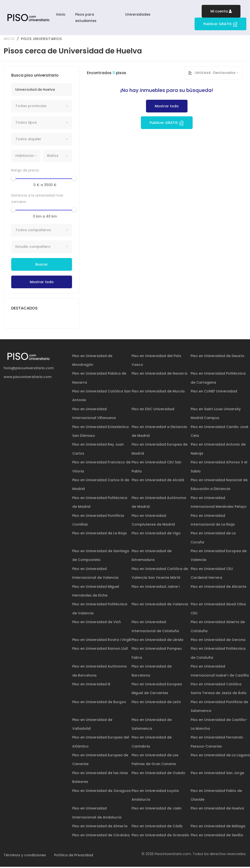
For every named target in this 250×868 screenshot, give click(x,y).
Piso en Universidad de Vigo (156, 534)
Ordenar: (200, 74)
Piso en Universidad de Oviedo (158, 774)
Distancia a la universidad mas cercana (37, 200)
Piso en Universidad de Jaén (156, 809)
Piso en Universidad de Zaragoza (101, 792)
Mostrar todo (42, 283)
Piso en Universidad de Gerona (218, 641)
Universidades (138, 14)
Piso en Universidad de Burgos (99, 703)
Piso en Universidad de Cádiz (157, 827)
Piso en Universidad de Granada (160, 836)
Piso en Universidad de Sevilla (217, 836)
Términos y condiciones (25, 856)
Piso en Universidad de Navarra (159, 375)
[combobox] (42, 107)
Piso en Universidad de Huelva (217, 809)
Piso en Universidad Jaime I (156, 588)
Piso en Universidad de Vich (97, 623)
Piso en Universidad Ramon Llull (100, 650)
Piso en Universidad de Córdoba (101, 836)
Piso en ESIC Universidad (153, 410)
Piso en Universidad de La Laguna (220, 756)
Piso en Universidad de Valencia (160, 605)
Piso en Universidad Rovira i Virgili (102, 641)
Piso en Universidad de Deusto (218, 357)
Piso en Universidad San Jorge (217, 774)
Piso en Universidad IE (91, 685)
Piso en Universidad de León (156, 703)
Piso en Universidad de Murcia (158, 392)
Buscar (42, 265)
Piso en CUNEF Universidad (214, 392)
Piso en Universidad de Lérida (157, 641)
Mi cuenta (221, 11)
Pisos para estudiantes (86, 18)
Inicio (61, 14)
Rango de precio (25, 171)
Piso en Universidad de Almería (100, 827)
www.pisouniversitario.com (28, 378)
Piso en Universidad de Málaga (218, 827)
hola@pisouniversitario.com (29, 369)
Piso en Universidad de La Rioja (99, 534)
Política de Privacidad (74, 856)
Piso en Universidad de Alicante (219, 588)
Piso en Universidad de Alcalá (158, 481)
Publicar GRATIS (220, 24)
